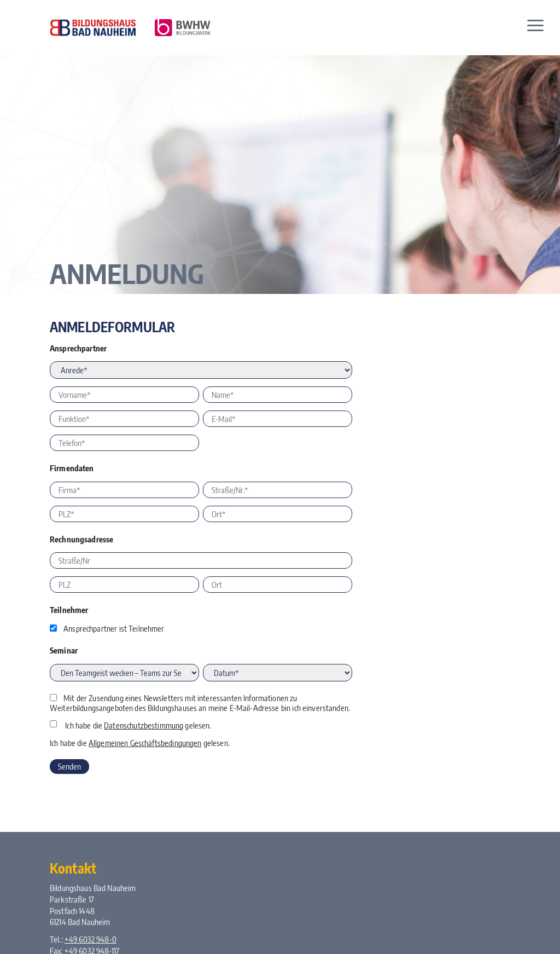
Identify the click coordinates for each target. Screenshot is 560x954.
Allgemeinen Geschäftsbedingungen (145, 743)
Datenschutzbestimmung (144, 725)
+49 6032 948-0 (91, 939)
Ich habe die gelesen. (138, 725)
